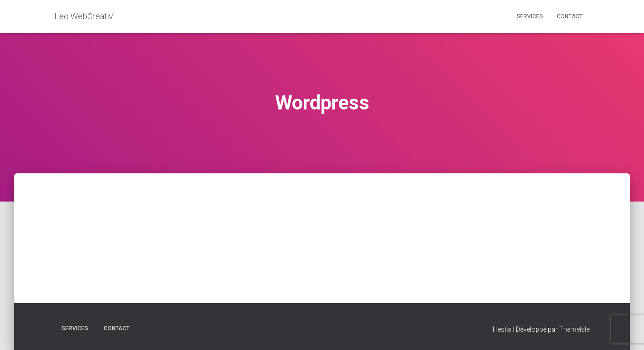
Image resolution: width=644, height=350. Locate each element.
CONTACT (570, 16)
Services (530, 16)
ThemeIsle (574, 329)
